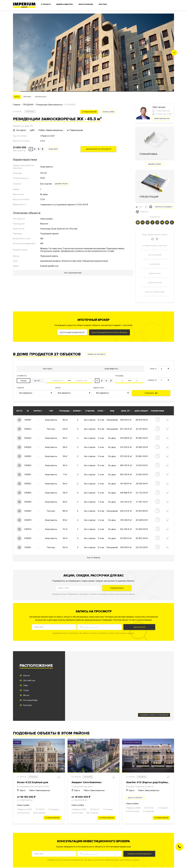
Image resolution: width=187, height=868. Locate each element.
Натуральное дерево (50, 251)
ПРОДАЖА (28, 105)
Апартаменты (47, 167)
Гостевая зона (55, 248)
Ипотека (103, 4)
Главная (17, 105)
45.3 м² (44, 173)
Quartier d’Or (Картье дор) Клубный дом (151, 782)
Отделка (20, 388)
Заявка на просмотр (96, 354)
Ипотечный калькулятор (72, 332)
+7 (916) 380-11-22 (163, 111)
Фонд (58, 388)
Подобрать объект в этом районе (154, 715)
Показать (151, 393)
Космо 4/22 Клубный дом (33, 782)
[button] (174, 53)
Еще (94, 558)
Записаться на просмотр (98, 149)
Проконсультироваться (139, 854)
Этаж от (153, 369)
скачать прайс (108, 112)
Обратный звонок (162, 119)
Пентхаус (48, 369)
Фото (17, 97)
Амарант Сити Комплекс (87, 782)
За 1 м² (37, 381)
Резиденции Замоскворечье (49, 105)
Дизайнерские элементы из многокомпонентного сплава (88, 251)
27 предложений (89, 112)
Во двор (44, 194)
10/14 (43, 178)
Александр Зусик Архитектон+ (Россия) (59, 229)
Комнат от (153, 380)
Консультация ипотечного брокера (109, 332)
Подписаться (117, 588)
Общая (23, 381)
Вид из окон (99, 388)
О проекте (46, 4)
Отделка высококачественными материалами (84, 248)
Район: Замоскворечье (40, 790)
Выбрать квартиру (65, 4)
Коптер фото (41, 97)
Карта (21, 790)
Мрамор (44, 248)
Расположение (86, 4)
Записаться (139, 627)
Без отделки (46, 184)
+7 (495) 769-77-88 (163, 114)
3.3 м (43, 199)
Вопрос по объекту (164, 207)
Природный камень (115, 248)
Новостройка (46, 219)
